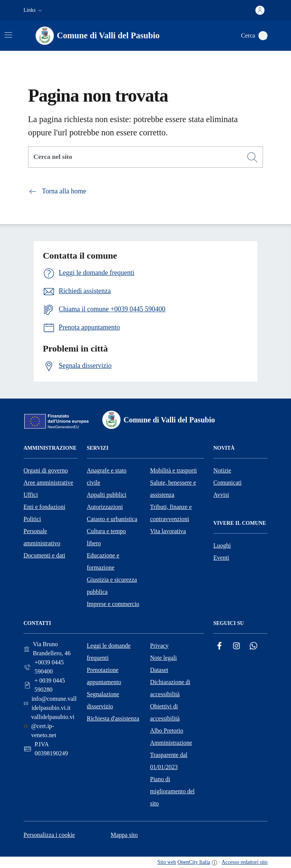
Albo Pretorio (167, 731)
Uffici (31, 495)
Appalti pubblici (106, 495)
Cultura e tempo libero (106, 537)
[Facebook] (219, 646)
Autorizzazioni (105, 507)
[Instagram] (236, 646)
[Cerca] (252, 157)
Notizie (222, 470)
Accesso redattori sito (245, 862)
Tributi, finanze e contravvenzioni (171, 513)
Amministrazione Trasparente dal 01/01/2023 (171, 755)
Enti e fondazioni (44, 507)
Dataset (159, 670)
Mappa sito (124, 835)
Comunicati (228, 483)
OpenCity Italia (194, 862)
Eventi (221, 558)
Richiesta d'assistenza (113, 718)
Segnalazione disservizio (103, 700)
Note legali (163, 658)
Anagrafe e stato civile (107, 476)
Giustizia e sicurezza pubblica (112, 586)
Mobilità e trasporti (174, 470)
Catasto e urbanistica (112, 519)
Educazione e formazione (103, 561)
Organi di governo (46, 470)
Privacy (159, 646)
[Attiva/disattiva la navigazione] (8, 35)
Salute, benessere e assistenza (173, 489)
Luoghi (222, 545)
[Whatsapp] (253, 646)
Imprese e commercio (113, 604)
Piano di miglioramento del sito (172, 791)
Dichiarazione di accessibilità (170, 688)
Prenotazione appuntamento (104, 676)
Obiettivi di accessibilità (165, 712)
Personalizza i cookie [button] (49, 835)
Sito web (167, 862)
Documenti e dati (44, 555)
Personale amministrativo (42, 537)
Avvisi (221, 495)
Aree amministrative (48, 483)
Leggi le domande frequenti (109, 652)
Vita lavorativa (168, 531)
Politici (32, 519)
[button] (34, 10)
